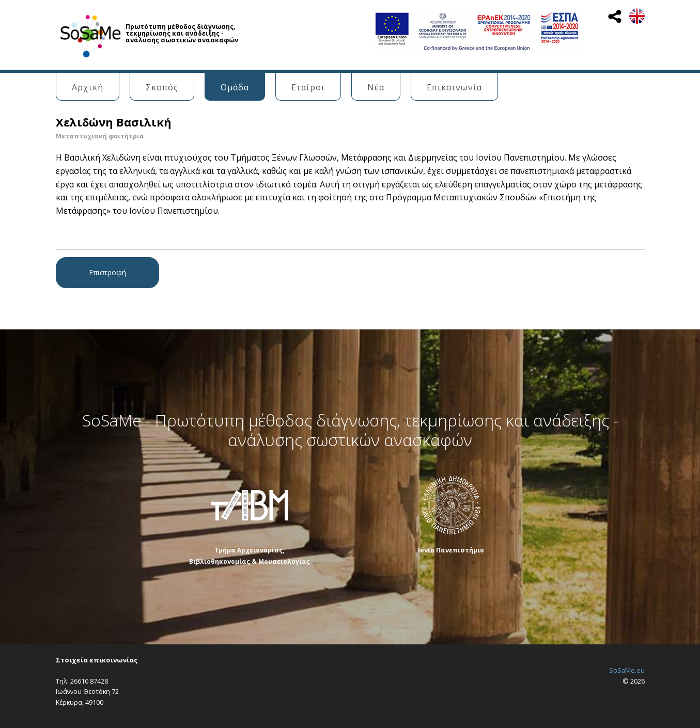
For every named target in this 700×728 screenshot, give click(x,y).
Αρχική (88, 87)
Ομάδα (235, 87)
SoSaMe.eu (627, 670)
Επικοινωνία (454, 87)
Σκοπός (162, 87)
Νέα (376, 87)
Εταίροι (308, 87)
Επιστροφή (107, 272)
